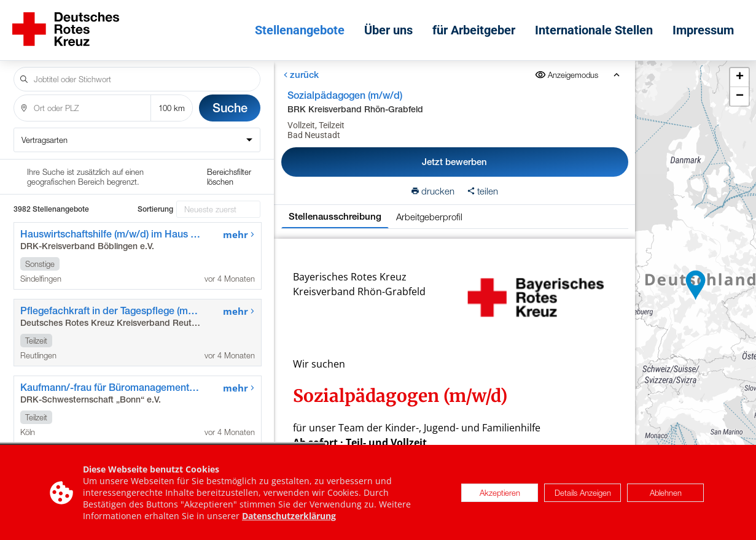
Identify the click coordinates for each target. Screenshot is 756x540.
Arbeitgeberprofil (429, 217)
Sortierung (155, 209)
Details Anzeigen (583, 493)
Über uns (388, 30)
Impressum (703, 30)
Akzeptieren (500, 493)
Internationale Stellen (594, 30)
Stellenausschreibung (335, 216)
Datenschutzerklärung (289, 516)
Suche (230, 108)
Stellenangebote (300, 30)
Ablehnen (666, 493)
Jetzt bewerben (455, 162)
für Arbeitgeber (474, 30)
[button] (696, 285)
